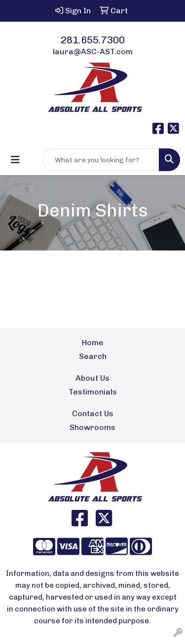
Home (93, 342)
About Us (92, 378)
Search (93, 356)
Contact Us (93, 413)
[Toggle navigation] (15, 160)
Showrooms (92, 427)
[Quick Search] (101, 160)
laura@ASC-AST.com (93, 52)
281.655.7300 (93, 40)
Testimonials (93, 392)
